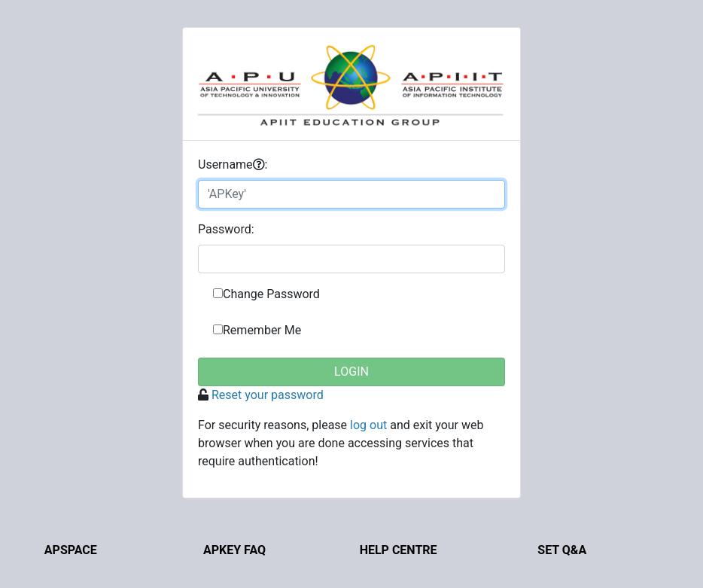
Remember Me (262, 330)
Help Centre (399, 550)
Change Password (271, 294)
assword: (226, 229)
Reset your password (268, 395)
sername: (233, 165)
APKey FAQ (234, 550)
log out (368, 425)
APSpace (71, 550)
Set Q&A (562, 550)
